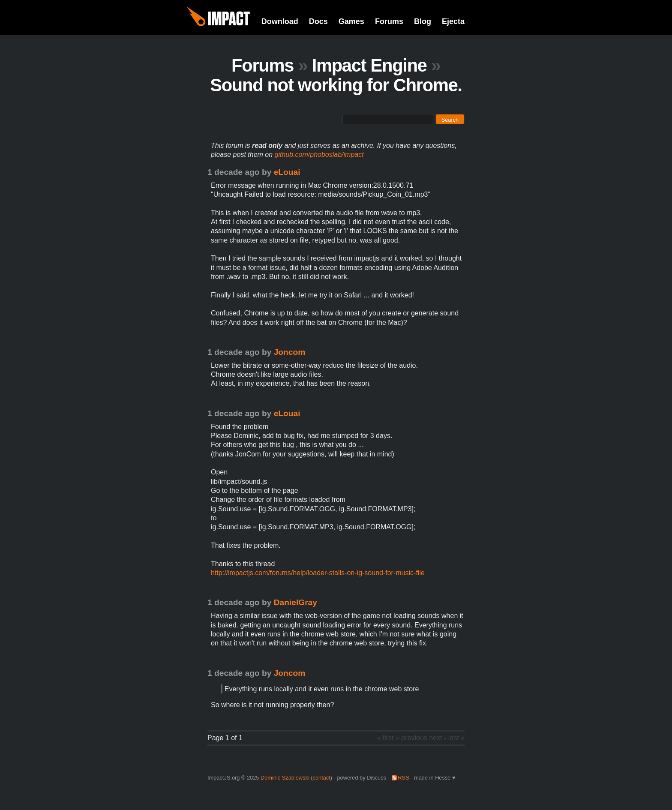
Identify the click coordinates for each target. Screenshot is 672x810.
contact (322, 778)
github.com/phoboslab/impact (319, 154)
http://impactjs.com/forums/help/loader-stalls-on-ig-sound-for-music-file (318, 573)
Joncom (290, 352)
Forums (389, 21)
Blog (423, 21)
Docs (318, 21)
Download (280, 21)
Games (351, 21)
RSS (403, 778)
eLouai (287, 172)
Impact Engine (369, 65)
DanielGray (295, 602)
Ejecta (453, 21)
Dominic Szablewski (285, 778)
